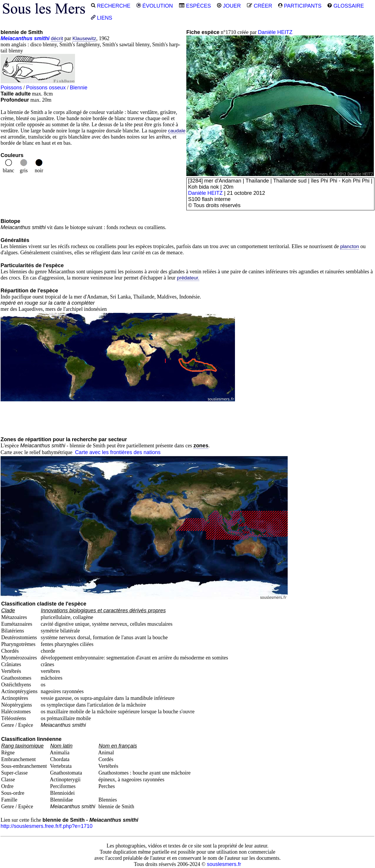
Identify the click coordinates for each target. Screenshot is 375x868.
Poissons (11, 88)
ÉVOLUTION (155, 6)
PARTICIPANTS (300, 6)
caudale (177, 131)
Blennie (79, 88)
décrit (57, 39)
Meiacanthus (17, 38)
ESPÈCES (195, 6)
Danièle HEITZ (275, 32)
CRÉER (259, 6)
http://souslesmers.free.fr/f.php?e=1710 (47, 826)
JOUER (229, 6)
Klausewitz (84, 39)
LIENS (102, 18)
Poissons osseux (46, 88)
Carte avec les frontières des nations (118, 452)
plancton (350, 247)
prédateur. (188, 278)
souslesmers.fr (224, 864)
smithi (42, 38)
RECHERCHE (111, 6)
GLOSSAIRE (346, 6)
